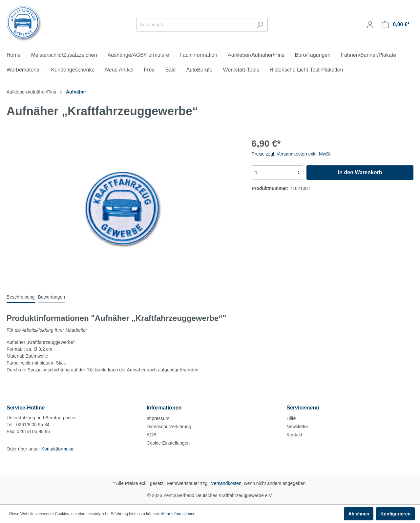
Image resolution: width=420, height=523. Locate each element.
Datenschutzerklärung (169, 427)
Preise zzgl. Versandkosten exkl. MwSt (291, 154)
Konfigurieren (395, 514)
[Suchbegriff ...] (195, 25)
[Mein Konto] (370, 25)
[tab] (21, 297)
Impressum (158, 418)
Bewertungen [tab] (52, 297)
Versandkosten (226, 483)
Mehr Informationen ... (180, 514)
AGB (152, 435)
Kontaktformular (57, 449)
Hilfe (291, 418)
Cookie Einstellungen (168, 443)
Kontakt (294, 435)
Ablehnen (359, 514)
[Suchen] (260, 25)
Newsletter (297, 427)
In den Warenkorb (360, 172)
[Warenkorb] (396, 25)
